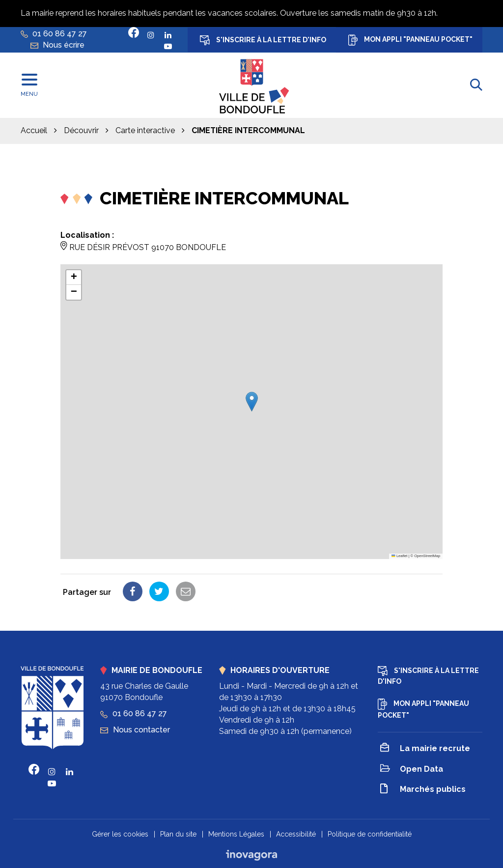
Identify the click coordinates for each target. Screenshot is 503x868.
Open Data (412, 770)
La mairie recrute (425, 749)
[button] (252, 402)
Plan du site (178, 834)
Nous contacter (135, 730)
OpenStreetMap (427, 556)
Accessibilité (296, 834)
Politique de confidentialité (370, 834)
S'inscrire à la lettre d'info (263, 40)
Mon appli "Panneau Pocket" (410, 40)
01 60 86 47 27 (134, 714)
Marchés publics (423, 790)
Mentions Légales (236, 834)
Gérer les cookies (120, 834)
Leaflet (399, 556)
